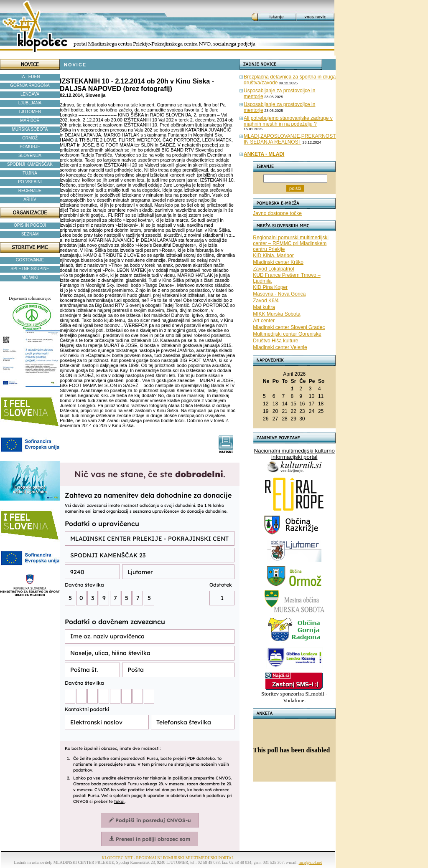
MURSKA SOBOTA (30, 129)
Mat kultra (264, 307)
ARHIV (30, 199)
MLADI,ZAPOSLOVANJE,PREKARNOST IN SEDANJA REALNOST (290, 139)
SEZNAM (30, 234)
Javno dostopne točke (277, 213)
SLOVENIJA (30, 156)
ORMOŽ (30, 138)
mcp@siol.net (311, 862)
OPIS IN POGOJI (30, 225)
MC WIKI (30, 277)
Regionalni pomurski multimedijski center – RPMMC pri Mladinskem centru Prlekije (291, 243)
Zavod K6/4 (266, 301)
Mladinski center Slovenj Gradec (289, 327)
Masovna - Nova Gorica (279, 294)
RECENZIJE (30, 191)
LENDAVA (30, 94)
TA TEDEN (30, 77)
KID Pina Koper (270, 287)
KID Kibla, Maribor (273, 256)
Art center (264, 321)
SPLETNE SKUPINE (30, 269)
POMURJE (30, 147)
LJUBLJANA (30, 103)
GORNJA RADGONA (30, 85)
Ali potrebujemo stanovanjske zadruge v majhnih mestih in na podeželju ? (288, 121)
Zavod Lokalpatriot (274, 269)
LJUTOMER (30, 112)
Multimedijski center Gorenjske (287, 334)
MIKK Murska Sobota (276, 314)
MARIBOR (30, 120)
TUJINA (30, 173)
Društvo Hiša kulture (275, 341)
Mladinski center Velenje (280, 347)
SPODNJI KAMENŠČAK (30, 164)
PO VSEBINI (30, 182)
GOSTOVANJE (30, 260)
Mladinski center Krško (278, 262)
